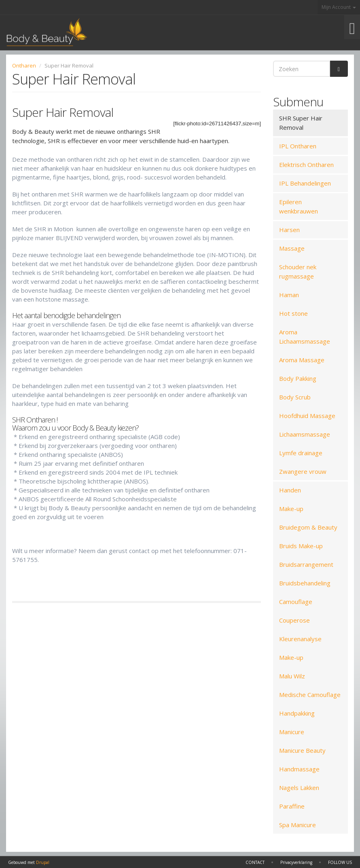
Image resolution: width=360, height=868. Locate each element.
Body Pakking (298, 378)
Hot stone (293, 313)
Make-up (291, 509)
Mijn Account (339, 7)
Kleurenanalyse (300, 639)
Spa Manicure (298, 825)
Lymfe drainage (301, 453)
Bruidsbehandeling (305, 583)
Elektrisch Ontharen (306, 165)
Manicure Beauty (302, 750)
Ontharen (24, 65)
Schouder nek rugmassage (298, 271)
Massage (292, 248)
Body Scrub (295, 397)
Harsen (289, 230)
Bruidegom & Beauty (308, 527)
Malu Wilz (292, 676)
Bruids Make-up (301, 546)
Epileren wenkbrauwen (299, 206)
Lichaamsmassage (305, 434)
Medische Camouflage (310, 695)
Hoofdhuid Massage (307, 416)
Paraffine (292, 806)
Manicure (292, 732)
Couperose (294, 620)
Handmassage (299, 769)
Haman (289, 295)
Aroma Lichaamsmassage (305, 337)
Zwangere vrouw (303, 471)
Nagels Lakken (299, 788)
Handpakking (297, 713)
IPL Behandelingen (305, 183)
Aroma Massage (302, 360)
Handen (290, 490)
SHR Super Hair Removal (301, 123)
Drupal (43, 862)
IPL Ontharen (298, 146)
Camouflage (296, 602)
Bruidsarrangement (306, 564)
